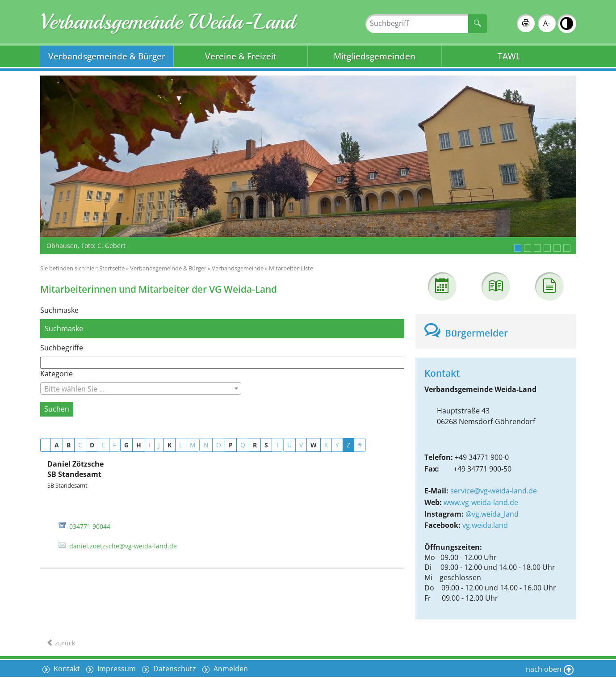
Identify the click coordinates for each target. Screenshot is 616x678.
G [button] (126, 445)
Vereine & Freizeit (241, 56)
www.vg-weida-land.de (481, 502)
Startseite (112, 268)
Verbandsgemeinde (238, 268)
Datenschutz (174, 669)
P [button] (231, 445)
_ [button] (46, 445)
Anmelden (230, 669)
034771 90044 (90, 526)
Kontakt (66, 669)
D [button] (92, 445)
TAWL (509, 56)
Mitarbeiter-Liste (291, 268)
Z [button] (348, 445)
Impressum (116, 669)
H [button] (139, 445)
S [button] (266, 445)
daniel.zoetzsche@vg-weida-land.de (123, 546)
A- (547, 23)
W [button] (314, 445)
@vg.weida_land (492, 514)
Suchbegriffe (62, 348)
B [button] (69, 445)
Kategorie (57, 374)
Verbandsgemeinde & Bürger (107, 56)
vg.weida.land (485, 525)
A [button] (57, 445)
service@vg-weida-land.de (494, 491)
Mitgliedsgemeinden (375, 56)
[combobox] (141, 388)
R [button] (255, 445)
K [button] (170, 445)
